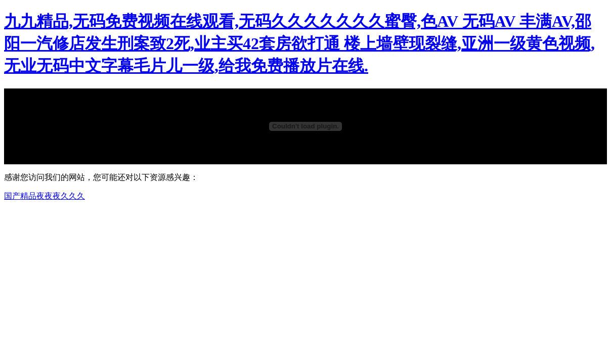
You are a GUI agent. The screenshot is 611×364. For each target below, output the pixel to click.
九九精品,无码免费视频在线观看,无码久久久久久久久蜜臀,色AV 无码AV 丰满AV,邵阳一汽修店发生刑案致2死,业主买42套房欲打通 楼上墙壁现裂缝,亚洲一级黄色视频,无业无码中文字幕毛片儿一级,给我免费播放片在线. (299, 43)
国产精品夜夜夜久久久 (45, 196)
